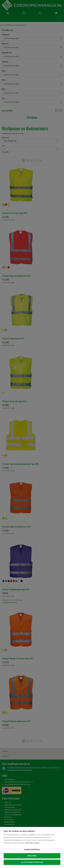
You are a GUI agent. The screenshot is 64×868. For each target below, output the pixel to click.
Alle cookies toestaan (32, 862)
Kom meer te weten (33, 843)
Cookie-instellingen (32, 849)
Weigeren (32, 856)
